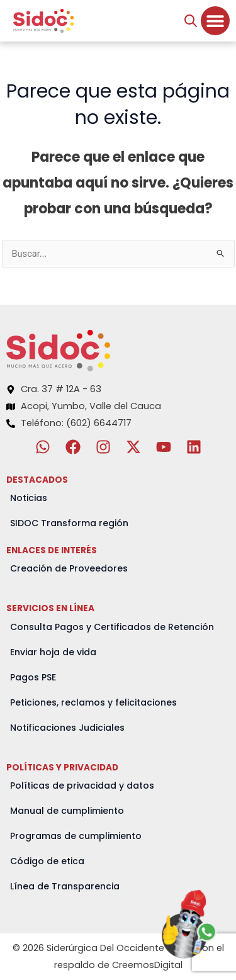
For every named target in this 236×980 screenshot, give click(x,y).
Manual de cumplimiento (67, 811)
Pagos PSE (33, 677)
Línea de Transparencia (65, 886)
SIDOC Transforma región (69, 523)
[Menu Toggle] (215, 21)
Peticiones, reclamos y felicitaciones (93, 702)
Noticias (29, 498)
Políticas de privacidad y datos (82, 786)
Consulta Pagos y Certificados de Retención (112, 627)
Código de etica (47, 861)
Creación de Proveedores (69, 568)
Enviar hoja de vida (53, 652)
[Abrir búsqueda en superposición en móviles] (191, 21)
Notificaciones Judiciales (67, 728)
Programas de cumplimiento (76, 836)
